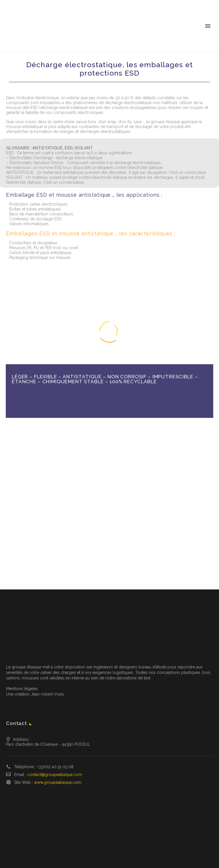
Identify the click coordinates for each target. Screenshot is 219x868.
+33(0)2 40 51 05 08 (55, 767)
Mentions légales (22, 689)
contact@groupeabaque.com (55, 775)
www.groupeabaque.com (58, 782)
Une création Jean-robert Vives (35, 694)
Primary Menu (208, 26)
